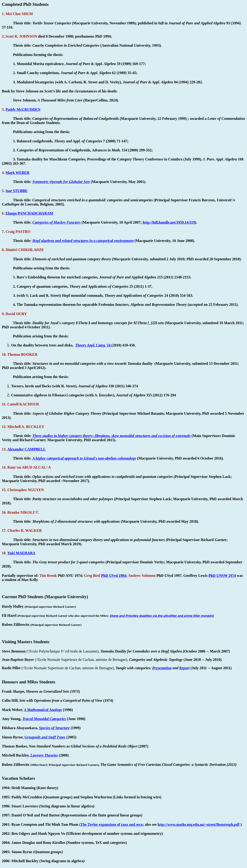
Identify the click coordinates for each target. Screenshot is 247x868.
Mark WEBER (17, 173)
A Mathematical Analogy (43, 710)
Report (184, 668)
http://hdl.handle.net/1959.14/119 (169, 222)
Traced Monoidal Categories (44, 719)
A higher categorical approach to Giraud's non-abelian (84, 458)
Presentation (162, 668)
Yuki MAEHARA (21, 553)
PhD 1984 (114, 576)
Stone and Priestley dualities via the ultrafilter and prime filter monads (161, 616)
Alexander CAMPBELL (26, 449)
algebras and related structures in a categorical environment (83, 241)
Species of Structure (54, 728)
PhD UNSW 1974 (222, 576)
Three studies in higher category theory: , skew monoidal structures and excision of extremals (111, 436)
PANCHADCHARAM (29, 213)
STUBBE (16, 191)
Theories (44, 755)
